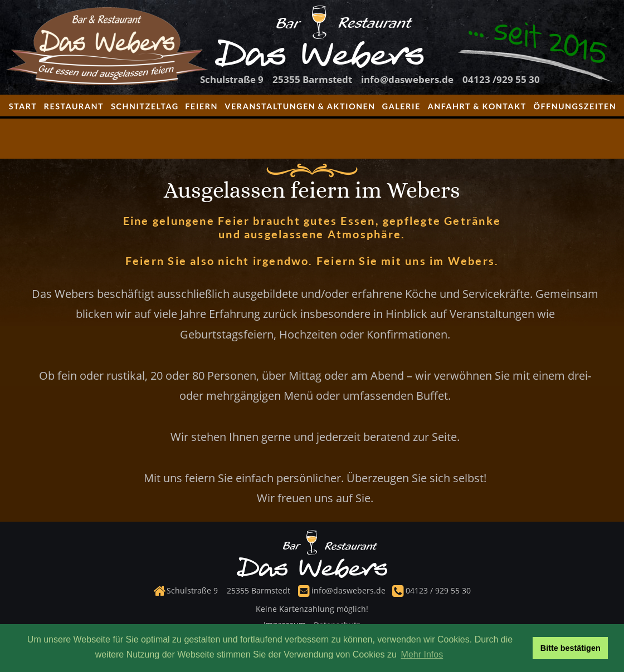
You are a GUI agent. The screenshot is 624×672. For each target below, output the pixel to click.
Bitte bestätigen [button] (571, 648)
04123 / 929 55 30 (437, 590)
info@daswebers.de (348, 590)
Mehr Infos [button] (422, 654)
